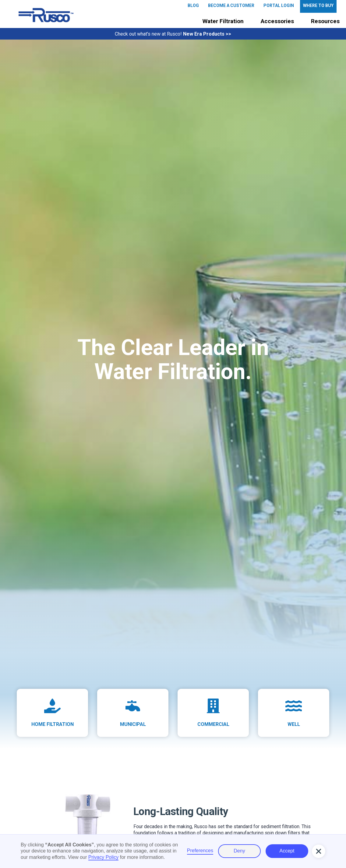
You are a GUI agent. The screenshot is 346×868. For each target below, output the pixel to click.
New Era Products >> (207, 34)
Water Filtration (223, 21)
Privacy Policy (104, 857)
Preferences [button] (200, 851)
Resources (325, 21)
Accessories (277, 21)
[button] (223, 21)
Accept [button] (287, 851)
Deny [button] (239, 851)
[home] (46, 15)
